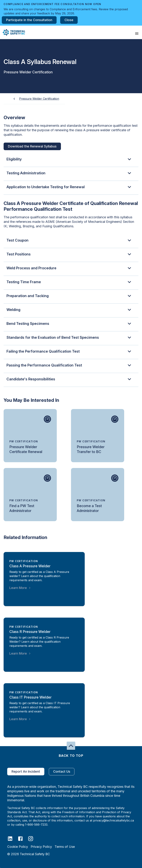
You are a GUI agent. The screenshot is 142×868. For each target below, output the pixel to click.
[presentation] (137, 34)
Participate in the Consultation (29, 20)
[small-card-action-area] (30, 436)
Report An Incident (26, 772)
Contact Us (62, 772)
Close (69, 20)
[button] (13, 32)
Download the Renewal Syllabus (32, 146)
